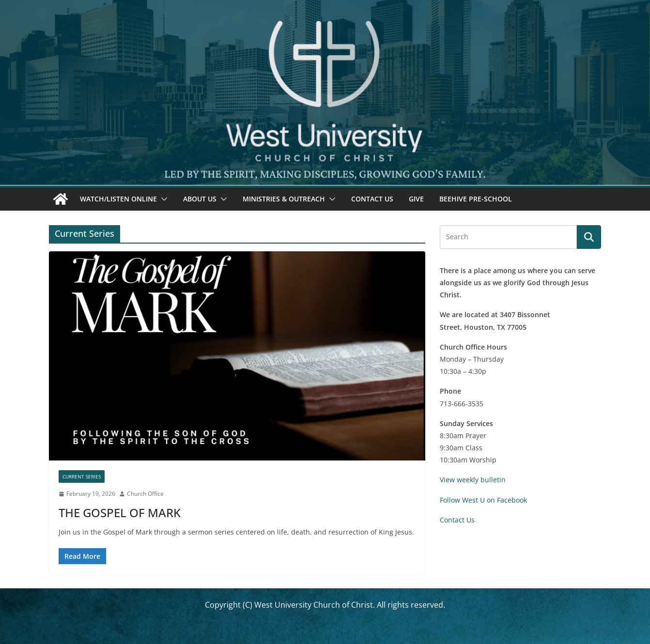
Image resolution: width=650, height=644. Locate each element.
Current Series (82, 476)
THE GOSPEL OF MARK (120, 513)
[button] (162, 199)
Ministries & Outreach (284, 199)
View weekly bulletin (473, 480)
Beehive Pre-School (476, 199)
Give (416, 199)
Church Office (145, 494)
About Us (200, 199)
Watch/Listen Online (118, 199)
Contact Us (372, 199)
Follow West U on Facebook (483, 500)
